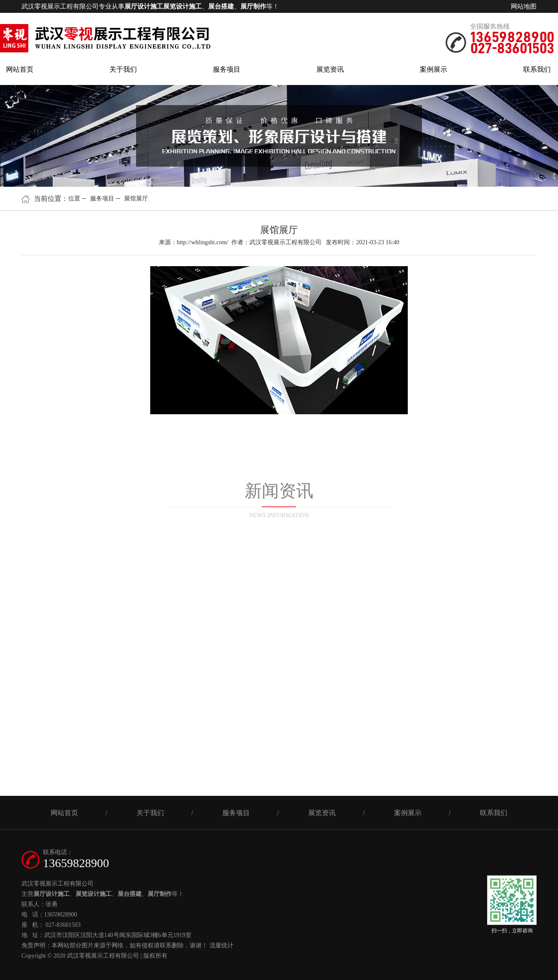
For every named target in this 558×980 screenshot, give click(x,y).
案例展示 (434, 69)
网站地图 (524, 6)
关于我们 (123, 69)
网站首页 (20, 69)
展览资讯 (330, 69)
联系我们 (537, 69)
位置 (74, 199)
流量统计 (221, 945)
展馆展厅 (136, 199)
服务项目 (227, 69)
